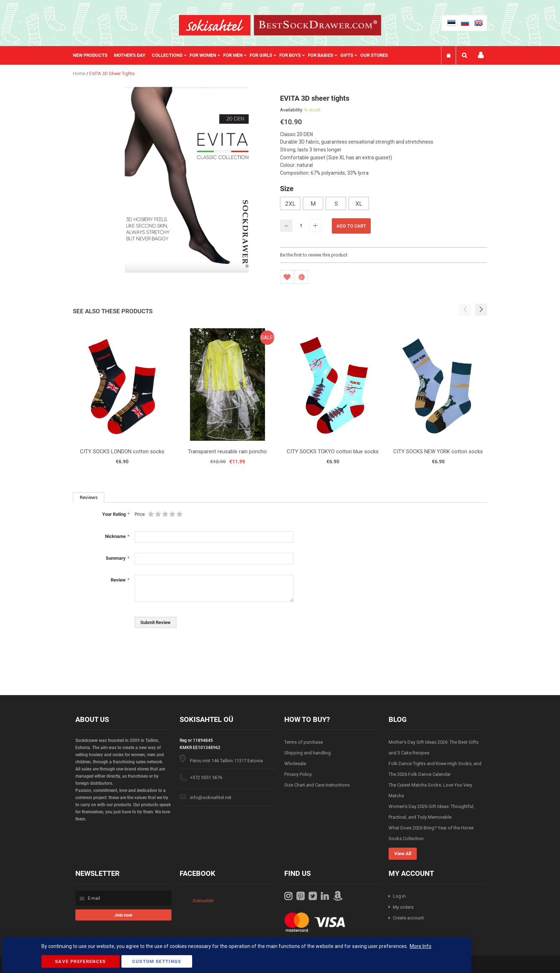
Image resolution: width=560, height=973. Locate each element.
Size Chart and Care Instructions (317, 785)
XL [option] (359, 204)
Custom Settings (157, 961)
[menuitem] (93, 55)
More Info (421, 946)
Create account (408, 918)
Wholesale (295, 764)
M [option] (313, 204)
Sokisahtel (203, 901)
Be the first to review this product (314, 255)
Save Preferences (81, 961)
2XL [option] (290, 204)
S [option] (336, 204)
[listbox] (384, 204)
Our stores (374, 55)
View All (403, 854)
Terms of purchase (304, 742)
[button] (481, 310)
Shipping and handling (307, 753)
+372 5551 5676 (206, 777)
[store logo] (215, 25)
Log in (399, 896)
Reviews (89, 497)
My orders (403, 907)
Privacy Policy (298, 774)
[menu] (234, 55)
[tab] (89, 497)
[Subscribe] (123, 915)
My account (481, 55)
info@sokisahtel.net (211, 797)
